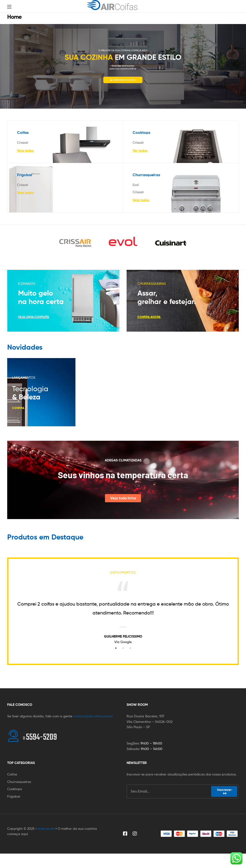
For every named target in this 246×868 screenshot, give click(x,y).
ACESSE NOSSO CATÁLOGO (123, 80)
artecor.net (46, 828)
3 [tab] (130, 648)
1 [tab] (116, 648)
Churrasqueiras (146, 175)
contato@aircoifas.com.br (93, 716)
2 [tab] (123, 648)
